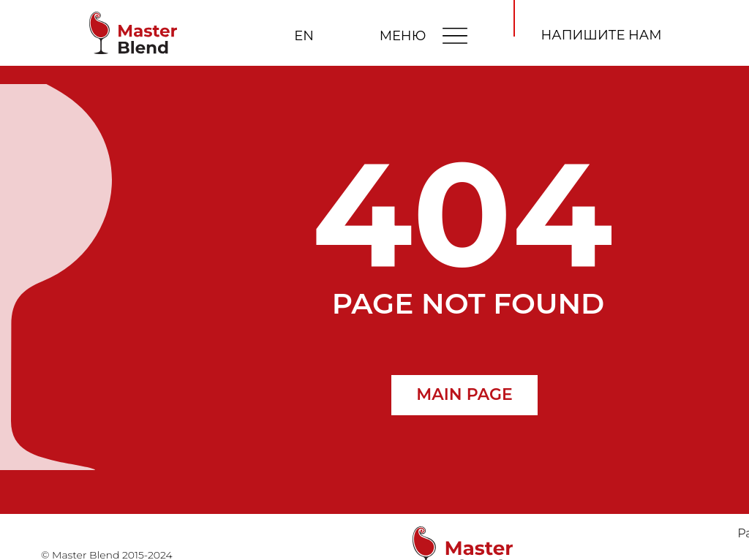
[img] (455, 35)
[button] (601, 36)
